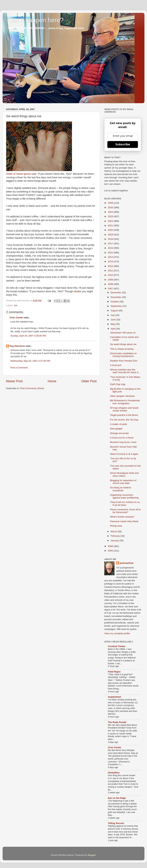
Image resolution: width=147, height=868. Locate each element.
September (117, 306)
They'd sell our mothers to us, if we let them (125, 504)
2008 (111, 284)
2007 (111, 289)
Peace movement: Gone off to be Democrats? (125, 511)
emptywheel (114, 697)
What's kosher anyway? (122, 517)
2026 (111, 203)
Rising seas (116, 526)
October (115, 302)
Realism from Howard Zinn (124, 361)
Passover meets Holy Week (124, 521)
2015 (111, 253)
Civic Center (16, 318)
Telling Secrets (116, 823)
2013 (111, 261)
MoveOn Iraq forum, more (123, 442)
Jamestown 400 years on (123, 333)
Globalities (114, 773)
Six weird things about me (123, 344)
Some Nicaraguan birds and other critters (124, 474)
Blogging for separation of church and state (123, 482)
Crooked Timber (117, 646)
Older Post (89, 381)
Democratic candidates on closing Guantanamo (123, 355)
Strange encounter (120, 433)
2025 (111, 207)
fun (16, 305)
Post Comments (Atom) (32, 388)
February (116, 536)
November (116, 297)
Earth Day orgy (118, 384)
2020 (111, 230)
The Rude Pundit (117, 722)
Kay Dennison (17, 346)
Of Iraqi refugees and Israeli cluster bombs (124, 409)
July (113, 315)
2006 (111, 546)
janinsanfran (126, 563)
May (113, 324)
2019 (111, 235)
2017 (111, 243)
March (114, 531)
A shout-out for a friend (122, 438)
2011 (111, 271)
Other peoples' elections (122, 396)
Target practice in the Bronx (124, 415)
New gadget (116, 429)
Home (52, 381)
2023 (111, 216)
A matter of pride (119, 424)
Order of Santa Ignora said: (21, 174)
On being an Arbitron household (121, 489)
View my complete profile (117, 633)
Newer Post (14, 381)
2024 (111, 212)
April (113, 329)
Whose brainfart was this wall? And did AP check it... (125, 371)
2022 (111, 221)
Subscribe (123, 144)
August (115, 311)
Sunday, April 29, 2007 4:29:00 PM (28, 336)
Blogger (92, 855)
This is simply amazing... (123, 349)
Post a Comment (19, 368)
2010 (111, 275)
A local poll (116, 365)
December (116, 293)
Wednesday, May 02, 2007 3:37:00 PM (30, 361)
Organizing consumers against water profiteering (124, 496)
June (113, 320)
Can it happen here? (36, 20)
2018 (111, 239)
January (115, 541)
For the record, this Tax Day (124, 420)
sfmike (78, 291)
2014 (111, 257)
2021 (111, 225)
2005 (111, 551)
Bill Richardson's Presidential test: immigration (125, 402)
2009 (111, 280)
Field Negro (114, 672)
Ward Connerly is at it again (124, 454)
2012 (111, 266)
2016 (111, 248)
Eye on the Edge (117, 798)
